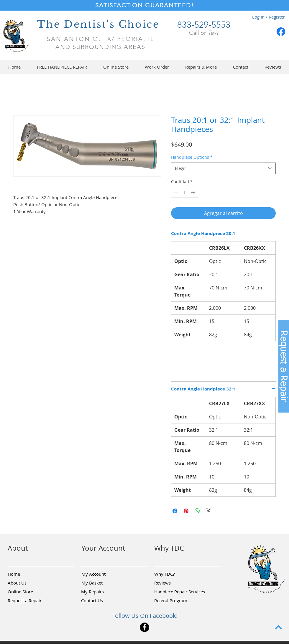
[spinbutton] (185, 192)
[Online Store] (29, 592)
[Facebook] (281, 32)
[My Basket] (102, 583)
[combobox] (223, 168)
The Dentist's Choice (98, 24)
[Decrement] (176, 192)
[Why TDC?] (175, 574)
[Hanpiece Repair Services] (180, 592)
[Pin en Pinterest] (186, 511)
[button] (116, 67)
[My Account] (102, 574)
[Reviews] (175, 583)
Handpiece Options (192, 157)
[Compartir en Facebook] (175, 511)
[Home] (29, 574)
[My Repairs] (102, 592)
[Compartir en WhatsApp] (197, 511)
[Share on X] (208, 511)
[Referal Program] (180, 601)
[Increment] (194, 192)
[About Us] (29, 583)
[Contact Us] (102, 601)
